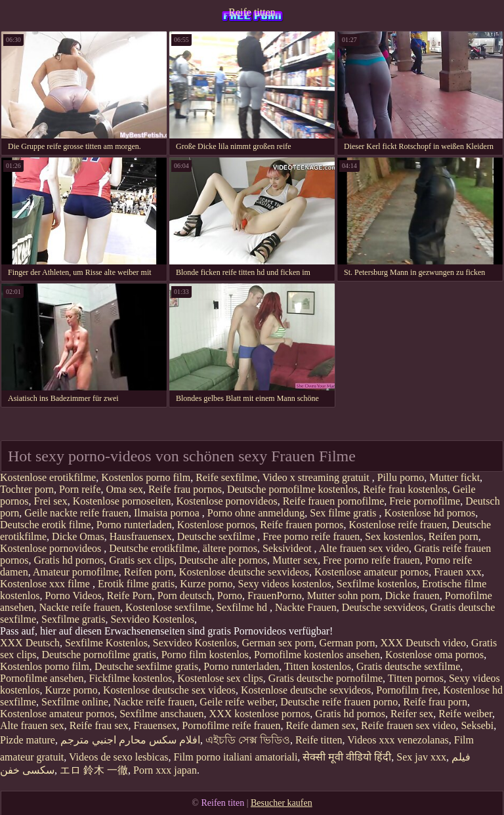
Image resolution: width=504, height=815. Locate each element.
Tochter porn (27, 489)
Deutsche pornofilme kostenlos (292, 489)
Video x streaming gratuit (317, 477)
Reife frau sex (99, 725)
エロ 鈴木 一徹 (94, 770)
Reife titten (252, 12)
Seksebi (477, 725)
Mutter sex (295, 560)
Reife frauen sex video (408, 725)
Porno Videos (73, 596)
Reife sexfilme (226, 477)
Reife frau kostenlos (405, 489)
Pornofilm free (407, 690)
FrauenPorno (275, 596)
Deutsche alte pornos (223, 560)
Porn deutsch (185, 596)
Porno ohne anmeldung (256, 513)
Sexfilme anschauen (161, 714)
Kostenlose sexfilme (168, 607)
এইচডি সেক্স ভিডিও (248, 740)
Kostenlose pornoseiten (122, 501)
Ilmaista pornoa (168, 513)
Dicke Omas (78, 536)
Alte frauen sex (32, 725)
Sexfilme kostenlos (377, 584)
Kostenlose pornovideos (226, 501)
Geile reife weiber (237, 702)
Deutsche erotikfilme (153, 548)
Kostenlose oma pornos (434, 655)
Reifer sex (412, 714)
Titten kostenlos (318, 666)
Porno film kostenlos (205, 655)
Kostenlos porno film (146, 477)
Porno (230, 596)
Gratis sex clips (141, 560)
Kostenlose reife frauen (397, 525)
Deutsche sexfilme (218, 536)
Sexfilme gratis (73, 619)
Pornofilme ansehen (42, 678)
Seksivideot (288, 548)
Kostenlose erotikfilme (48, 477)
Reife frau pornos (185, 489)
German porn (347, 643)
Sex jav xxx (421, 757)
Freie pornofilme (425, 501)
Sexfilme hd (243, 607)
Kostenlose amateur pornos (371, 572)
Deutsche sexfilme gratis (146, 666)
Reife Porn (130, 596)
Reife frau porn (435, 702)
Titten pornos (416, 678)
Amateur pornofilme (76, 572)
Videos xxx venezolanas (398, 740)
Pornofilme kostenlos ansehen (317, 655)
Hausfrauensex (141, 536)
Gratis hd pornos (69, 560)
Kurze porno (206, 584)
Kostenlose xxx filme (46, 584)
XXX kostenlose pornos (260, 714)
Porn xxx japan (165, 770)
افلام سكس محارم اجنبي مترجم (130, 740)
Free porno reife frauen (311, 536)
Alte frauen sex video (364, 548)
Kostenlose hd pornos (430, 513)
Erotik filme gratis (136, 584)
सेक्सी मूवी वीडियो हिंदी (347, 757)
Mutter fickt (454, 477)
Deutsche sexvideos (384, 607)
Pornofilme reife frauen (231, 725)
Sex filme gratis (344, 513)
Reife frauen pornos (302, 525)
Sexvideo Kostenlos (152, 619)
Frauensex (155, 725)
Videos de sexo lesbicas (118, 757)
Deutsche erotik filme (46, 525)
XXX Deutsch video (423, 643)
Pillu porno (401, 477)
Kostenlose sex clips (220, 678)
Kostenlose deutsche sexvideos (244, 572)
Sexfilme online (75, 702)
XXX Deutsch (30, 643)
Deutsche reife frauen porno (339, 702)
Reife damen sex (321, 725)
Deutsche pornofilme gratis (99, 655)
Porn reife (80, 489)
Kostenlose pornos (216, 525)
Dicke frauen (412, 596)
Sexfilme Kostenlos (106, 643)
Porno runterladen (134, 525)
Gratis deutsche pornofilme (325, 678)
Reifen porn (453, 536)
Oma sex (125, 489)
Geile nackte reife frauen (76, 513)
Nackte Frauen (306, 607)
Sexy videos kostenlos (285, 584)
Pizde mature (28, 740)
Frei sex (51, 501)
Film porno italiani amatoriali (235, 757)
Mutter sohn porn (344, 596)
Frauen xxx (457, 572)
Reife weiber (465, 714)
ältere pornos (230, 548)
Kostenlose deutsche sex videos (169, 690)
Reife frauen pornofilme (334, 501)
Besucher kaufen (282, 803)
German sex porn (278, 643)
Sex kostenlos (394, 536)
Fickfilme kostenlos (131, 678)
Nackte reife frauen (80, 607)
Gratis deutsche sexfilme (408, 666)
